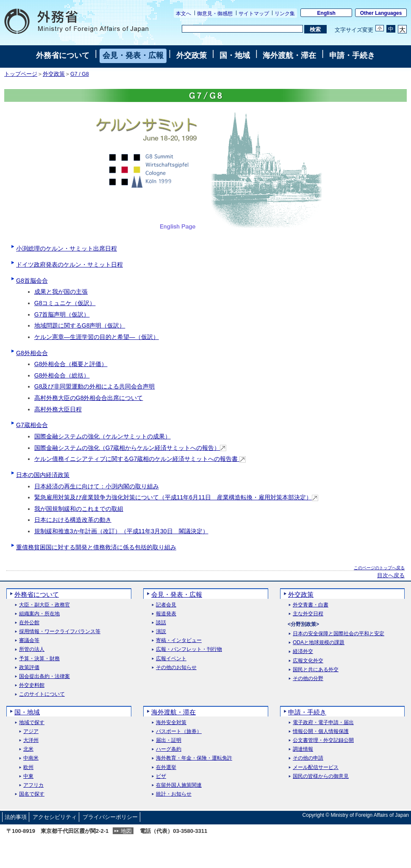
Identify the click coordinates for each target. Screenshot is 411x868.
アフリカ (33, 785)
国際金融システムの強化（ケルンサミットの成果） (103, 436)
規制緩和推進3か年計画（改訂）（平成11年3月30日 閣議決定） (121, 531)
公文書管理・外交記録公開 (323, 740)
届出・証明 (169, 740)
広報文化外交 (308, 661)
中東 (28, 776)
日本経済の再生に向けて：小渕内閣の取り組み (97, 486)
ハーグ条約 (169, 749)
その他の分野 (308, 679)
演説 (161, 632)
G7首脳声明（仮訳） (62, 314)
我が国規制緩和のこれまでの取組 (79, 509)
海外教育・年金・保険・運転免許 (194, 758)
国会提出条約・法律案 (44, 676)
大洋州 (31, 740)
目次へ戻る (391, 576)
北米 (28, 749)
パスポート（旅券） (179, 732)
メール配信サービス (316, 767)
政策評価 (29, 668)
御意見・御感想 (215, 14)
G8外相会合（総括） (62, 375)
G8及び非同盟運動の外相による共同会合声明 (95, 386)
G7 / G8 (80, 74)
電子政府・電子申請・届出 (323, 723)
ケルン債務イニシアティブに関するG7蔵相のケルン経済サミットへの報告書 (140, 459)
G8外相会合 (32, 353)
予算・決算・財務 (39, 659)
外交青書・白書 (311, 605)
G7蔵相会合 (32, 425)
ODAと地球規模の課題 (319, 643)
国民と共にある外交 (316, 670)
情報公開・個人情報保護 (321, 732)
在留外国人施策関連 (179, 785)
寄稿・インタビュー (179, 641)
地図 (126, 831)
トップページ (21, 74)
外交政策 (192, 55)
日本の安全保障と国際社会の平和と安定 (339, 634)
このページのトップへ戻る (379, 568)
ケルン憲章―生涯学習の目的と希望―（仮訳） (97, 337)
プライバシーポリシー (110, 817)
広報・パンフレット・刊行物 (189, 649)
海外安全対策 (171, 723)
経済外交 (303, 652)
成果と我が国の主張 (61, 292)
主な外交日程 (308, 614)
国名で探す (32, 794)
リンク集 (285, 14)
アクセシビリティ (55, 817)
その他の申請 (308, 758)
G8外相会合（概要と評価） (71, 364)
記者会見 (166, 605)
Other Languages (381, 13)
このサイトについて (42, 694)
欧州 (28, 767)
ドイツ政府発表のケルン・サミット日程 (69, 265)
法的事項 (16, 817)
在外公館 (29, 623)
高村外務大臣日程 (58, 409)
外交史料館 (32, 685)
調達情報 (303, 749)
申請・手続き (352, 55)
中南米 (31, 758)
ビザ (161, 776)
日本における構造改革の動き (73, 520)
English (326, 13)
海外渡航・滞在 (289, 55)
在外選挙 (166, 767)
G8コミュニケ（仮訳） (65, 303)
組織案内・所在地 (39, 614)
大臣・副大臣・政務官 (44, 605)
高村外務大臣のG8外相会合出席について (89, 398)
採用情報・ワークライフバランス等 (60, 632)
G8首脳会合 (32, 281)
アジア (31, 732)
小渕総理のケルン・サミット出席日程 (67, 248)
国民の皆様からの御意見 (321, 776)
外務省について (63, 55)
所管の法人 (32, 649)
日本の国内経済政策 (43, 475)
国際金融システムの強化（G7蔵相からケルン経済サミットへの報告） (131, 448)
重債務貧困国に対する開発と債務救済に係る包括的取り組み (96, 547)
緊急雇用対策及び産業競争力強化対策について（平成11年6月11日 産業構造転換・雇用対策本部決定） (176, 497)
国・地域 (235, 55)
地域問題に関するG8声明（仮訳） (80, 325)
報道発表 (166, 614)
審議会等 (29, 641)
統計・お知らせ (174, 794)
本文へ (183, 14)
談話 (161, 623)
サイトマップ (254, 14)
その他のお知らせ (176, 668)
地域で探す (32, 723)
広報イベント (171, 659)
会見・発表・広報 (133, 55)
